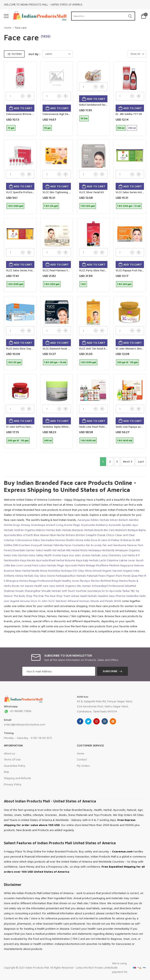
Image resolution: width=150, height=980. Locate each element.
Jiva (71, 555)
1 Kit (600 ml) (88, 440)
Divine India (83, 540)
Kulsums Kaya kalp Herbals (82, 560)
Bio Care (109, 530)
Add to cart (23, 108)
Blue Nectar (58, 535)
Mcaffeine (102, 565)
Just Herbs (128, 555)
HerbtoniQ (108, 550)
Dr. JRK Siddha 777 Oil (129, 114)
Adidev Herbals (100, 520)
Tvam (67, 596)
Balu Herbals (64, 530)
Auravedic (115, 525)
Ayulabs (127, 525)
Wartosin (61, 601)
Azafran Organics (25, 530)
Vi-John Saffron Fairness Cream (25, 427)
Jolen (78, 555)
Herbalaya (95, 550)
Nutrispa (66, 571)
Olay (81, 571)
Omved (97, 571)
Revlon (96, 581)
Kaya (23, 560)
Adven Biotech (119, 520)
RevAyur (85, 581)
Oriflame (9, 576)
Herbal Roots (79, 550)
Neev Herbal (23, 571)
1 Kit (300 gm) (15, 284)
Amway (26, 525)
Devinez (60, 540)
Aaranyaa (84, 520)
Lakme (123, 560)
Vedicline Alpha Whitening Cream (62, 427)
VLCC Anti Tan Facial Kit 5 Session (99, 349)
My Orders (83, 766)
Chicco (110, 535)
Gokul (39, 550)
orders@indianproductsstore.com (25, 724)
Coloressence (24, 540)
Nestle (35, 571)
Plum (119, 576)
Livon (20, 565)
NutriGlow (54, 571)
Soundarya (94, 591)
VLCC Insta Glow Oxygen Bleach (25, 349)
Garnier (30, 550)
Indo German (20, 555)
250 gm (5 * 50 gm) (127, 362)
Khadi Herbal (56, 560)
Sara (52, 586)
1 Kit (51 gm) (14, 362)
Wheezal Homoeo (79, 601)
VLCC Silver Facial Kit (92, 192)
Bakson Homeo (46, 530)
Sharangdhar (33, 591)
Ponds (127, 576)
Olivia (88, 571)
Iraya (65, 555)
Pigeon (111, 576)
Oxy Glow (40, 576)
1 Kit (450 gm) (15, 206)
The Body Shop (23, 596)
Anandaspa (38, 525)
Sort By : (34, 54)
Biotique (133, 530)
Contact (82, 759)
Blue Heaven (42, 535)
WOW (118, 601)
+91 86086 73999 (18, 711)
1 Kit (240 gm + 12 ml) (129, 206)
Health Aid (50, 550)
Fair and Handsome (114, 545)
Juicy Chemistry (111, 555)
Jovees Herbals (91, 555)
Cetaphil (91, 535)
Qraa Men (137, 576)
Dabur (37, 540)
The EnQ (38, 596)
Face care (21, 28)
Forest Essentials (14, 550)
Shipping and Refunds (17, 778)
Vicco (34, 601)
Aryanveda (88, 525)
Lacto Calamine (109, 560)
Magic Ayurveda (67, 565)
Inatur (8, 555)
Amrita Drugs (12, 525)
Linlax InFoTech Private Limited (94, 968)
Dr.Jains (103, 540)
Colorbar (9, 540)
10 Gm (84, 118)
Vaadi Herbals (88, 596)
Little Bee (10, 565)
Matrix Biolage (87, 565)
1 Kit (83, 284)
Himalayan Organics (127, 550)
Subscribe (110, 671)
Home (8, 28)
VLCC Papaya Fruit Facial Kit (132, 270)
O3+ (75, 571)
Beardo (99, 530)
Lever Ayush (136, 560)
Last (141, 461)
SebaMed (130, 586)
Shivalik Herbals (51, 591)
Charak (101, 535)
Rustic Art (18, 586)
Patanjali (92, 576)
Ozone (51, 576)
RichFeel (106, 581)
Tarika (126, 591)
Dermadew (48, 540)
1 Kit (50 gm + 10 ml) (55, 362)
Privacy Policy (13, 784)
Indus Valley (36, 555)
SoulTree (81, 591)
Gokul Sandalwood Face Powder (98, 105)
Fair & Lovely (94, 545)
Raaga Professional (41, 581)
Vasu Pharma (117, 596)
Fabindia (59, 545)
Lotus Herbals (48, 565)
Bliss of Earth (25, 535)
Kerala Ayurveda (38, 560)
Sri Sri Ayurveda (111, 591)
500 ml (48, 440)
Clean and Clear (125, 535)
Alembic (134, 520)
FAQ (6, 772)
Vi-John (43, 601)
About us (9, 753)
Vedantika (132, 596)
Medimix (114, 565)
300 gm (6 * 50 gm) (18, 440)
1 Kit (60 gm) (88, 206)
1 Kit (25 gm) (51, 206)
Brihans (71, 535)
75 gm (11, 128)
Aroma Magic (72, 525)
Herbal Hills (64, 550)
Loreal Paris (31, 565)
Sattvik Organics (66, 586)
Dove (94, 540)
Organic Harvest (112, 571)
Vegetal (14, 601)
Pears (102, 576)
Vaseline (103, 596)
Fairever (132, 545)
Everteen (25, 545)
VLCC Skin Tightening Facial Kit (61, 192)
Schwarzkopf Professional (108, 586)
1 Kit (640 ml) (125, 440)
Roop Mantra (120, 581)
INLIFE (48, 555)
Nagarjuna (127, 565)
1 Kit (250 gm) (52, 284)
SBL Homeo (84, 586)
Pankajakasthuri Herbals (71, 576)
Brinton (80, 535)
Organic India (131, 571)
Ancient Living (55, 525)
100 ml (121, 128)
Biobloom (121, 530)
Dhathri (71, 540)
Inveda (57, 555)
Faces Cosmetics (75, 545)
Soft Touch (68, 591)
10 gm (47, 128)
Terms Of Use (12, 759)
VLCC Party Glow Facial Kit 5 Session (101, 270)
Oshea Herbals (24, 576)
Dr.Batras (126, 540)
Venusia (25, 601)
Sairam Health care (37, 586)
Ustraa (75, 596)
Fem (141, 545)
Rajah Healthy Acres (66, 581)
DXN (16, 545)
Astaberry (102, 525)
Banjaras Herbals (83, 530)
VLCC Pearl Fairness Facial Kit (60, 270)
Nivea (44, 571)
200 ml (132, 128)
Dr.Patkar (114, 540)
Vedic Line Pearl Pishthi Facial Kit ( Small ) (103, 427)
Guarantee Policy (15, 766)
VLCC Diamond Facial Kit (57, 349)
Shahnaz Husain (14, 591)
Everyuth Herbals (42, 545)
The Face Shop (53, 596)
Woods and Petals (102, 601)
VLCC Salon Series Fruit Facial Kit (25, 270)
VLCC (52, 601)
